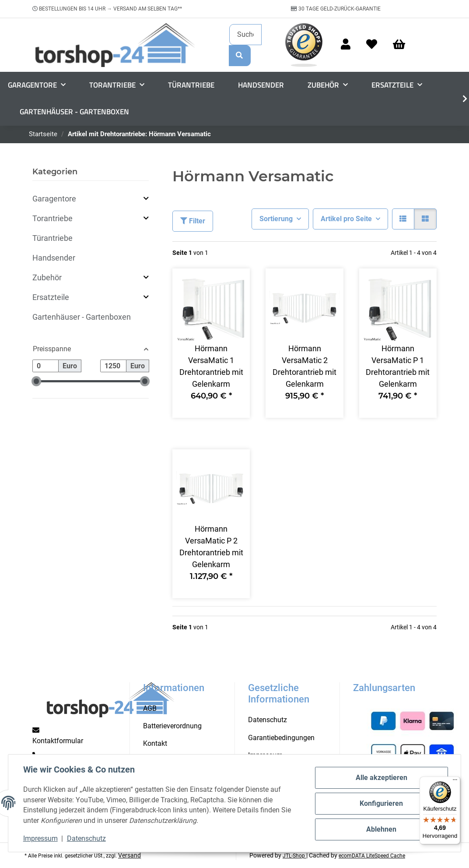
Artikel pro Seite (346, 219)
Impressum (41, 838)
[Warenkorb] (403, 45)
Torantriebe (52, 218)
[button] (346, 45)
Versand (129, 855)
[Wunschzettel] (372, 45)
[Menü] (455, 782)
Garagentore (54, 199)
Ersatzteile (51, 297)
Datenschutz (87, 838)
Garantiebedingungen (281, 738)
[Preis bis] (113, 366)
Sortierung (276, 219)
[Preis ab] (45, 366)
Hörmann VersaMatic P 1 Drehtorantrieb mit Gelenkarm (398, 366)
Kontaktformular (58, 741)
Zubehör (47, 277)
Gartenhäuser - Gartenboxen (82, 317)
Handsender (54, 258)
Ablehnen (380, 829)
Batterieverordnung (172, 726)
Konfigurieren (380, 803)
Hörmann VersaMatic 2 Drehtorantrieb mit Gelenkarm (304, 366)
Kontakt (155, 743)
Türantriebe (52, 238)
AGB (150, 708)
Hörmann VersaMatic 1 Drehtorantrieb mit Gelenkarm (211, 366)
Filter (193, 221)
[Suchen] (245, 35)
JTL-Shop (294, 856)
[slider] (37, 381)
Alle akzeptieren (381, 778)
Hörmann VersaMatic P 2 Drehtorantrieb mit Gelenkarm (211, 547)
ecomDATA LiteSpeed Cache (372, 856)
